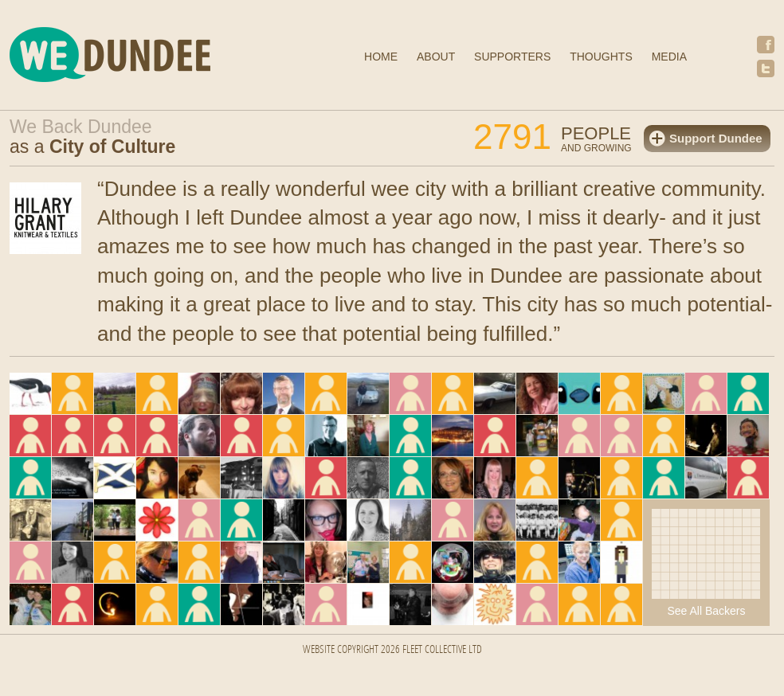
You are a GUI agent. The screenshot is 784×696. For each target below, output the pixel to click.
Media (669, 57)
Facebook (766, 45)
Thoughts (601, 57)
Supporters (512, 57)
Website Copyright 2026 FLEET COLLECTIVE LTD (392, 650)
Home (381, 57)
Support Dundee (716, 138)
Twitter (766, 68)
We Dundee (149, 57)
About (436, 57)
